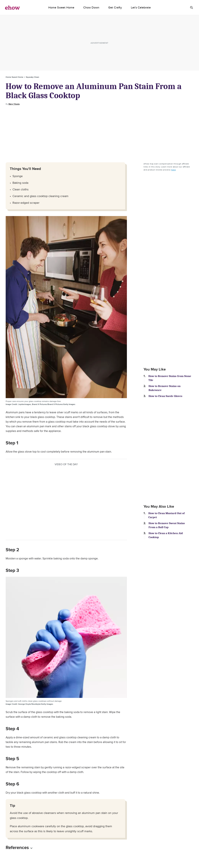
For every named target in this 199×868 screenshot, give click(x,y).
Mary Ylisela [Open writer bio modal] (14, 104)
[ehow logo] (12, 7)
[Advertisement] (100, 134)
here (173, 170)
